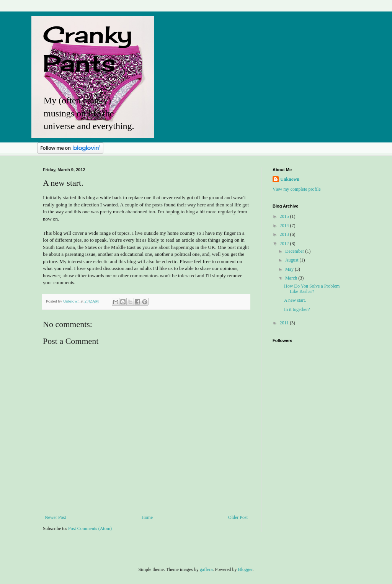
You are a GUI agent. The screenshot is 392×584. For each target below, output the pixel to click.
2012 (285, 244)
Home (147, 517)
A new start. (295, 300)
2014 (285, 226)
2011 (285, 323)
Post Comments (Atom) (90, 528)
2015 (285, 216)
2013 (285, 234)
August (292, 260)
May (290, 269)
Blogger (245, 569)
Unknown (290, 179)
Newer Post (56, 517)
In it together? (297, 309)
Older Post (238, 517)
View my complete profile (297, 189)
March (292, 278)
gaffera (206, 569)
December (295, 251)
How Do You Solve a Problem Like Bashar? (312, 289)
